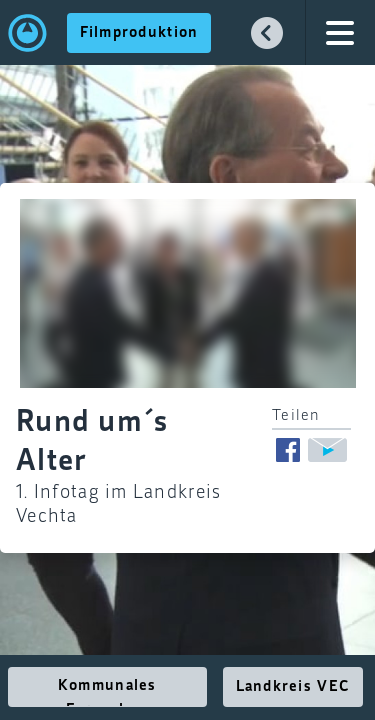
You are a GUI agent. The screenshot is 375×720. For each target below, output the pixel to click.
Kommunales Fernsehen (107, 692)
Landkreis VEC (293, 687)
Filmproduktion (139, 33)
